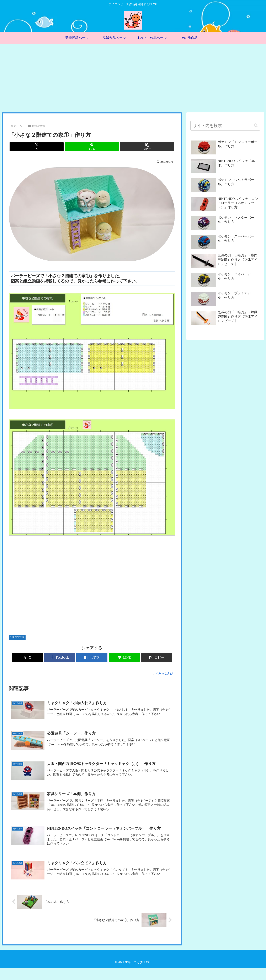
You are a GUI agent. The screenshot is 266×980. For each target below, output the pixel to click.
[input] (225, 126)
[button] (147, 147)
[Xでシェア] (37, 147)
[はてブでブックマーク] (92, 657)
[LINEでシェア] (92, 147)
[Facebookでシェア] (64, 657)
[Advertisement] (133, 78)
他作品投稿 (17, 637)
